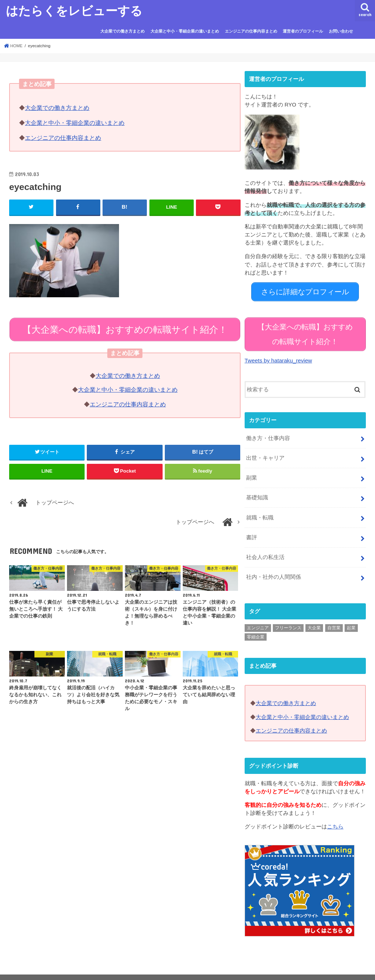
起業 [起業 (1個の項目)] (351, 618)
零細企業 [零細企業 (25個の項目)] (256, 627)
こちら (335, 816)
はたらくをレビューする (74, 10)
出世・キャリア (265, 451)
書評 (252, 529)
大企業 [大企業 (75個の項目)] (314, 618)
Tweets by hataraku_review (278, 355)
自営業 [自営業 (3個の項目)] (334, 618)
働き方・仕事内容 (268, 432)
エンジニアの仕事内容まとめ (251, 31)
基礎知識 (257, 490)
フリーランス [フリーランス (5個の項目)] (288, 618)
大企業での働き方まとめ (122, 31)
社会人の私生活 (265, 548)
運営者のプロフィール (303, 31)
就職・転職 (260, 509)
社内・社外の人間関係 (274, 567)
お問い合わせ (341, 31)
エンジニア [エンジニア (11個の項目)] (258, 618)
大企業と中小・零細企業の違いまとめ (185, 31)
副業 (252, 470)
